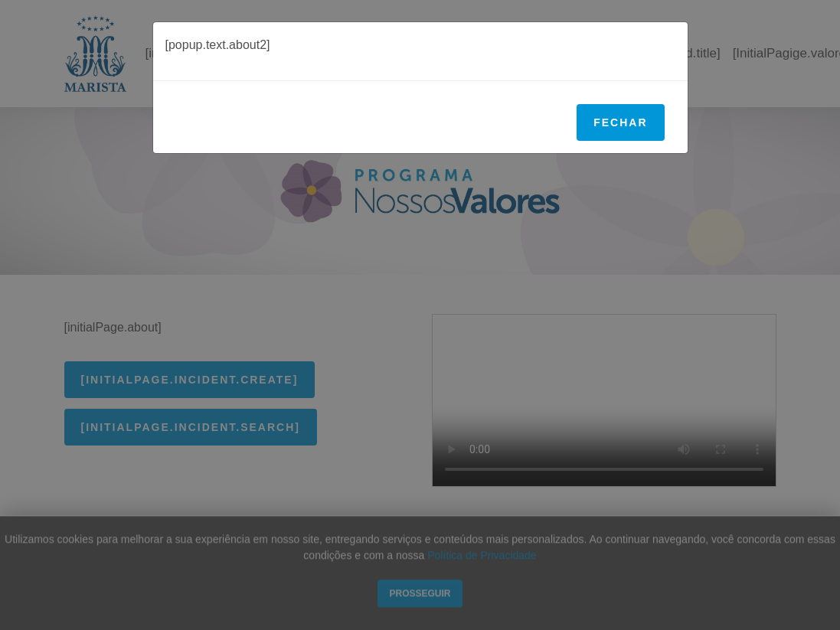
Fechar (620, 122)
